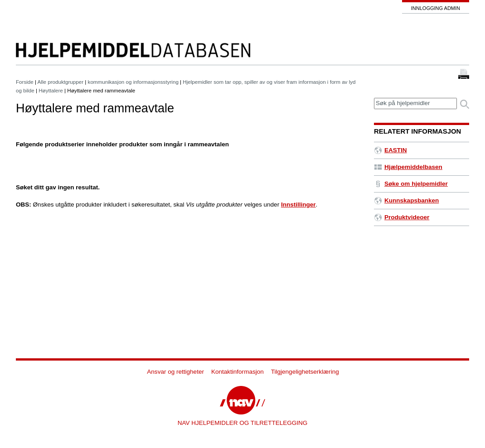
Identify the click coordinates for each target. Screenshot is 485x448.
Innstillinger (298, 205)
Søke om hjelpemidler (411, 184)
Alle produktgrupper (61, 82)
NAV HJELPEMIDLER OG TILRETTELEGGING (243, 423)
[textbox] (415, 104)
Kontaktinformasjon (238, 372)
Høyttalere (51, 90)
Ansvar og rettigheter (175, 372)
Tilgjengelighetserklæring (305, 372)
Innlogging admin (436, 8)
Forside (25, 82)
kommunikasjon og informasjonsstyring (133, 82)
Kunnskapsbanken (406, 200)
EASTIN (390, 150)
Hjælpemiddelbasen (408, 167)
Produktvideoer (402, 217)
